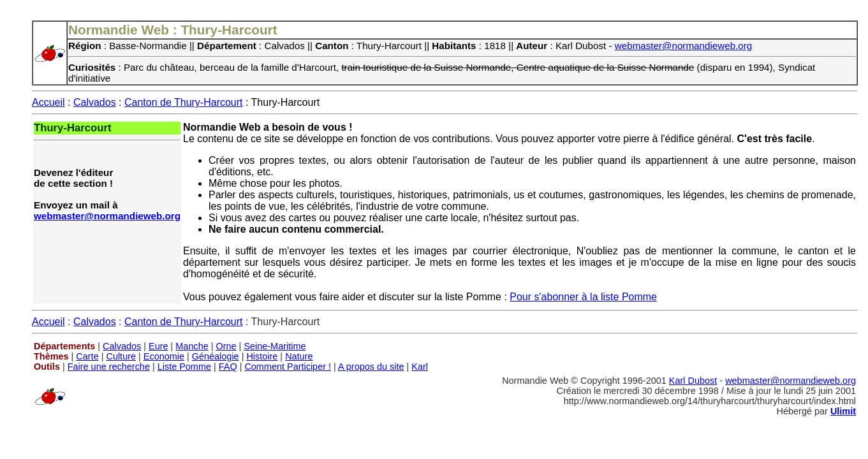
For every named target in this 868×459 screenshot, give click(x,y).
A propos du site (371, 367)
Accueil (48, 102)
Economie (164, 356)
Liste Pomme (184, 367)
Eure (158, 346)
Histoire (262, 356)
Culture (121, 356)
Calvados (95, 102)
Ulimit (843, 411)
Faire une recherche (109, 367)
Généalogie (216, 356)
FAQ (228, 367)
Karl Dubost (693, 381)
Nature (299, 356)
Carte (87, 356)
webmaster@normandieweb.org (684, 46)
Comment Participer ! (288, 367)
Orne (226, 346)
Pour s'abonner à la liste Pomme (583, 297)
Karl (420, 367)
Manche (192, 346)
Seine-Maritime (275, 346)
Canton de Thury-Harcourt (184, 102)
